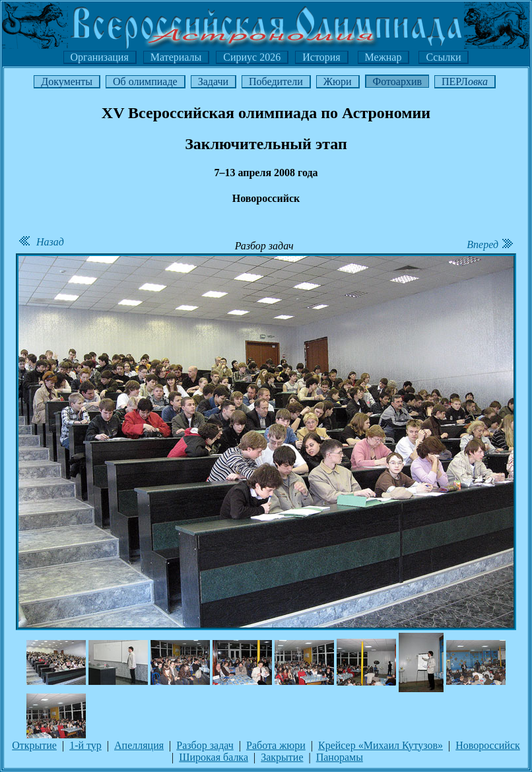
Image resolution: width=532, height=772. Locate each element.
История (321, 57)
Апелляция (139, 745)
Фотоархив (397, 81)
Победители (276, 81)
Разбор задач (205, 745)
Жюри (338, 81)
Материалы (176, 57)
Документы (67, 81)
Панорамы (340, 757)
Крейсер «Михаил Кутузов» (381, 745)
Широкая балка (214, 757)
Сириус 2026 (252, 57)
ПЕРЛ (465, 81)
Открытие (34, 745)
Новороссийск (488, 745)
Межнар (383, 57)
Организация (100, 57)
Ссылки (443, 57)
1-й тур (85, 745)
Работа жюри (276, 745)
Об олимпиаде (145, 81)
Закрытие (282, 757)
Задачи (213, 81)
